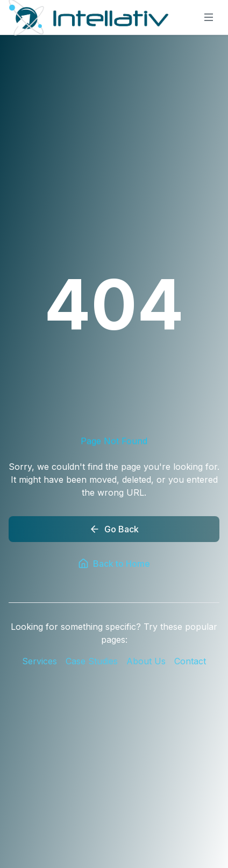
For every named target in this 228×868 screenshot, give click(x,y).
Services (40, 661)
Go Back (114, 529)
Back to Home (114, 564)
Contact (190, 661)
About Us (146, 661)
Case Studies (92, 661)
